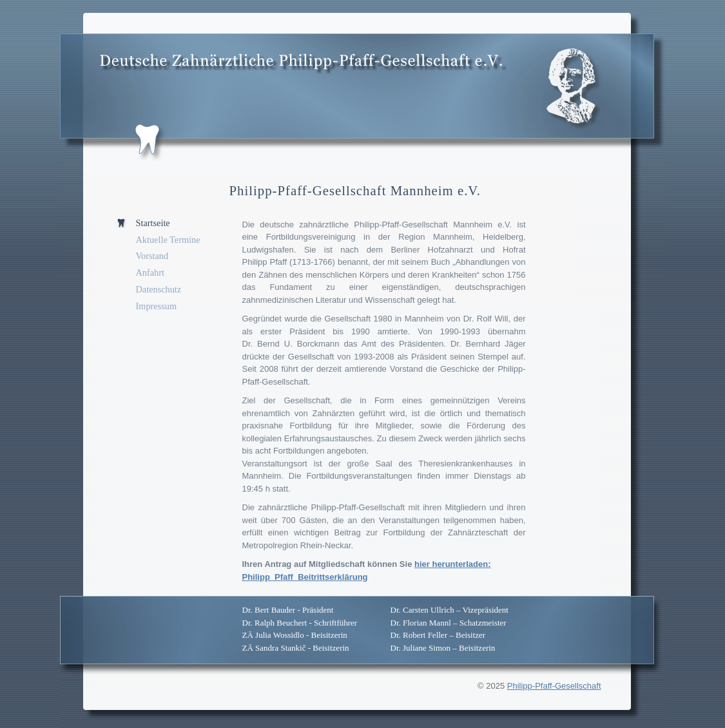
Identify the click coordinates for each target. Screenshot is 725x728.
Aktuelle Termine (168, 240)
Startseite (153, 223)
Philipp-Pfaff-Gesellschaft (554, 686)
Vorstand (152, 256)
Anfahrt (150, 273)
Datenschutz (159, 289)
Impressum (157, 306)
